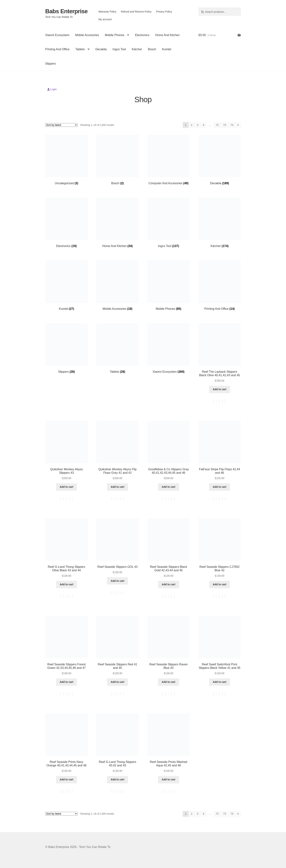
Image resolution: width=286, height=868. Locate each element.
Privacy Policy (164, 12)
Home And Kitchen (168, 35)
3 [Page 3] (198, 125)
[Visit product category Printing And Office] (220, 285)
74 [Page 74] (232, 125)
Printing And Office (57, 49)
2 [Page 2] (192, 125)
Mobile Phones (115, 35)
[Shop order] (61, 125)
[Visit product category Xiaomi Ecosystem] (168, 348)
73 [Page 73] (225, 125)
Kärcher (137, 49)
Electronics (142, 35)
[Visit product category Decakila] (220, 160)
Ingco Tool (119, 49)
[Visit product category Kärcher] (220, 223)
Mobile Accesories (87, 35)
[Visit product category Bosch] (118, 160)
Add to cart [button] (219, 389)
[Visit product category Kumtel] (66, 285)
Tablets (80, 49)
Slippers (51, 64)
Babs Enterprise (66, 11)
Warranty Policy (108, 12)
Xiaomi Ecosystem (57, 35)
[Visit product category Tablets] (118, 348)
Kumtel (167, 49)
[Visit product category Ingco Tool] (168, 223)
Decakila (101, 49)
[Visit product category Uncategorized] (66, 160)
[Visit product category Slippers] (66, 348)
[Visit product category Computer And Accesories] (168, 160)
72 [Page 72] (217, 125)
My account (105, 19)
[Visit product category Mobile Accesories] (118, 285)
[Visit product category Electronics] (66, 223)
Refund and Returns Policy (136, 12)
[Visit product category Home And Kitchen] (118, 223)
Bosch (152, 49)
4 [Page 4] (203, 125)
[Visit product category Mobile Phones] (168, 285)
